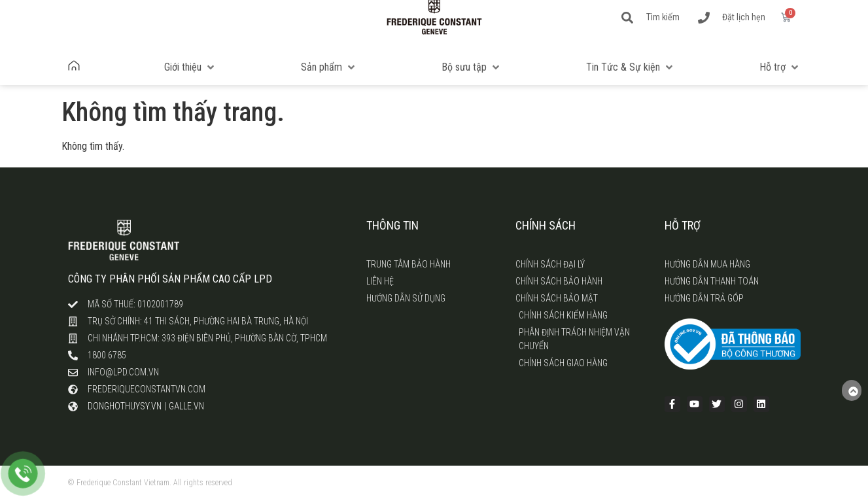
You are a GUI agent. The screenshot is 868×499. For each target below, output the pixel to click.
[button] (190, 67)
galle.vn (186, 406)
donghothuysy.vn (125, 406)
